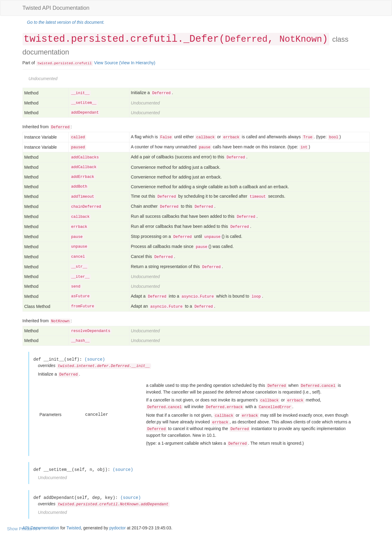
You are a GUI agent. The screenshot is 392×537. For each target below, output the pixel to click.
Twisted (74, 528)
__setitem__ (84, 103)
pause (77, 237)
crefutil (83, 63)
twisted (45, 63)
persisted (64, 63)
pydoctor (118, 528)
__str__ (79, 267)
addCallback (84, 167)
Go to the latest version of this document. (66, 22)
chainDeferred (86, 207)
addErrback (83, 177)
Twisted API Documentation (56, 8)
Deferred (246, 39)
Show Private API (23, 529)
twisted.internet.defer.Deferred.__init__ (104, 366)
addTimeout (83, 197)
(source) (95, 359)
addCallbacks (85, 157)
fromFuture (83, 306)
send (76, 287)
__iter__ (80, 277)
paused (78, 147)
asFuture (80, 296)
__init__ (80, 93)
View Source (106, 63)
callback (80, 217)
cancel (78, 257)
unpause (79, 247)
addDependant (85, 113)
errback (79, 227)
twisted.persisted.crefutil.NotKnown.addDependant (113, 504)
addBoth (79, 187)
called (78, 137)
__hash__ (80, 341)
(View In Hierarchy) (137, 63)
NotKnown (301, 39)
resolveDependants (91, 331)
